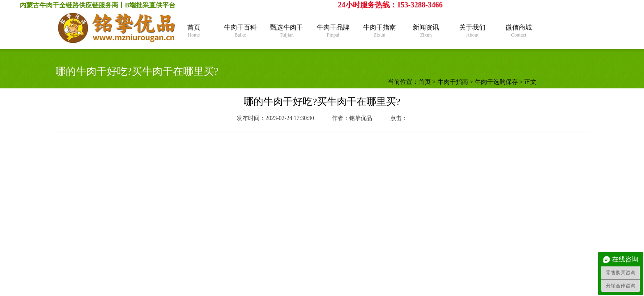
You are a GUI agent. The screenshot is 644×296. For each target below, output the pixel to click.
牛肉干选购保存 (496, 82)
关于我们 (473, 31)
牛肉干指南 (380, 31)
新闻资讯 (426, 31)
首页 (194, 31)
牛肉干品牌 (333, 31)
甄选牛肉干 (287, 31)
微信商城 (519, 31)
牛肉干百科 (240, 31)
